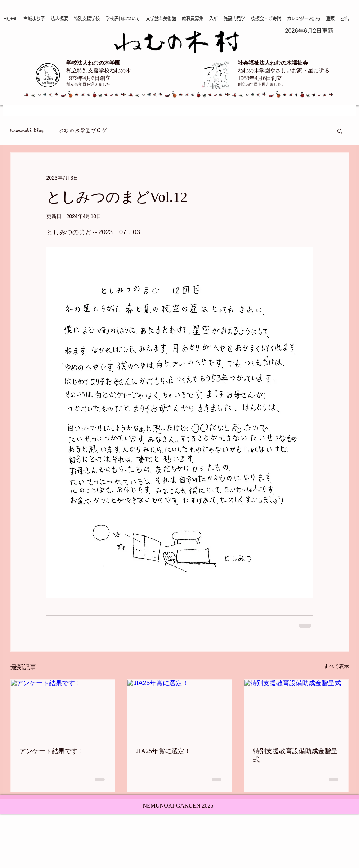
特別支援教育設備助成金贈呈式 (295, 755)
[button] (340, 131)
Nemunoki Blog (27, 130)
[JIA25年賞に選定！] (179, 709)
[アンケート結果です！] (63, 709)
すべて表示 (336, 666)
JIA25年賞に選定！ (163, 751)
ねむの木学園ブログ (83, 130)
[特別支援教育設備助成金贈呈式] (297, 709)
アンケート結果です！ (52, 751)
